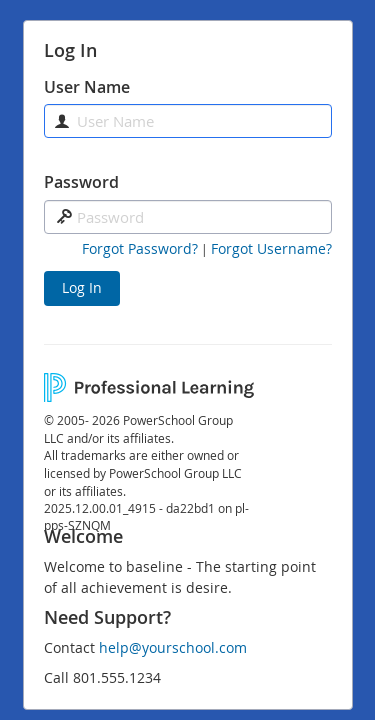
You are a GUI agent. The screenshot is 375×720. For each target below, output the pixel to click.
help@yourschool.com (173, 647)
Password (81, 182)
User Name (87, 87)
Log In (82, 287)
